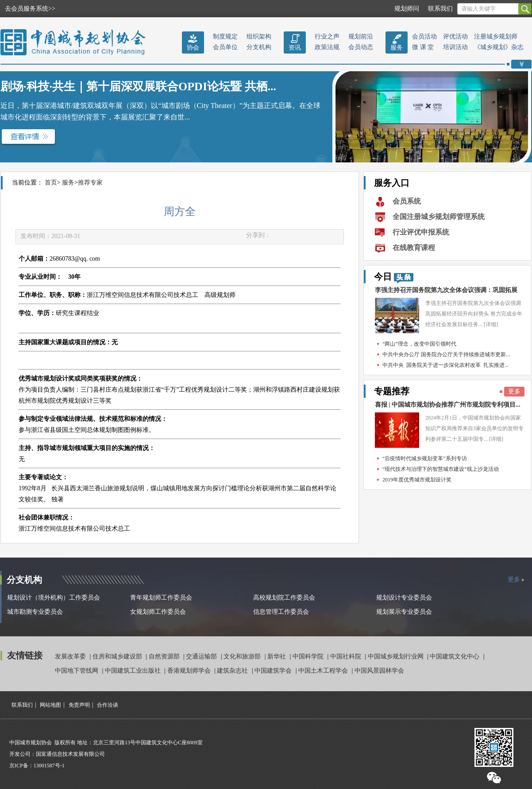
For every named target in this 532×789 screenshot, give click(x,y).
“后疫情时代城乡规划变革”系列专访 (425, 458)
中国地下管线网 (77, 671)
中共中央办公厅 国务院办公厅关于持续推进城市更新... (446, 354)
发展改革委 (71, 656)
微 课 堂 (423, 47)
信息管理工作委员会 (281, 612)
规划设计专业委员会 (404, 598)
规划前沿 (361, 37)
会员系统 (407, 201)
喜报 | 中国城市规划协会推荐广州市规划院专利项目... (448, 405)
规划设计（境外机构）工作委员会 (54, 598)
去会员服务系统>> (30, 9)
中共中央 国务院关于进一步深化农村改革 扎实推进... (445, 365)
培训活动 (455, 47)
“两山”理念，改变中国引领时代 (419, 344)
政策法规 (327, 47)
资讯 (295, 48)
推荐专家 (90, 183)
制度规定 (225, 37)
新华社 (278, 656)
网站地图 (50, 705)
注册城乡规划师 (496, 37)
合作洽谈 (108, 705)
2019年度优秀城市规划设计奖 (417, 480)
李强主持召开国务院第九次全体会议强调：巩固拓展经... (446, 292)
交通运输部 (202, 656)
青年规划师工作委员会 (161, 598)
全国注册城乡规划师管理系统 (439, 217)
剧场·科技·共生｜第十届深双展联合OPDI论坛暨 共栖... (138, 87)
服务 (397, 48)
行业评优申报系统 (421, 232)
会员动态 (361, 47)
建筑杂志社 (233, 671)
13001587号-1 (49, 766)
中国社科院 (347, 656)
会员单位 (225, 47)
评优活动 (455, 37)
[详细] (491, 324)
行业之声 (327, 37)
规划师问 (407, 9)
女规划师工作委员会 (158, 612)
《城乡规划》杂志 (499, 47)
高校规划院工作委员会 (284, 598)
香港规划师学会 (190, 671)
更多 (514, 391)
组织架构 (259, 37)
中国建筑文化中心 (455, 656)
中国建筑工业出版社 (134, 671)
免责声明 (79, 705)
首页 (51, 183)
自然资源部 (165, 656)
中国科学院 (309, 656)
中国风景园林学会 (379, 671)
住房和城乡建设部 (118, 656)
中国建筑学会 (274, 671)
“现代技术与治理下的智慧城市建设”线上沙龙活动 (441, 469)
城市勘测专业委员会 (35, 612)
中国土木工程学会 (324, 671)
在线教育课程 (414, 248)
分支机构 (259, 47)
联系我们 (440, 9)
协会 (193, 48)
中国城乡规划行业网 (397, 656)
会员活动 (424, 37)
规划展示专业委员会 (404, 612)
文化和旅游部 (243, 656)
